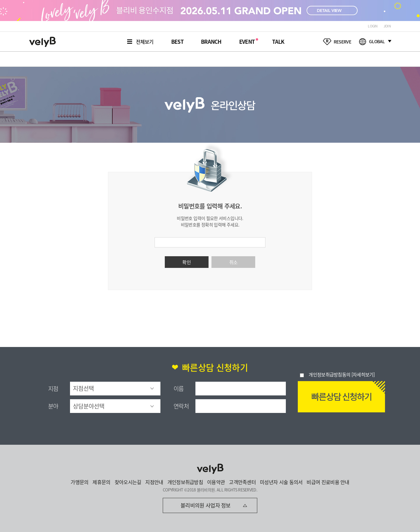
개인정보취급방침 (185, 482)
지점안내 (154, 482)
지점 (53, 389)
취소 (233, 262)
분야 (53, 406)
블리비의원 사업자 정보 (206, 505)
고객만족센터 (242, 482)
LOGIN (373, 26)
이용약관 (216, 482)
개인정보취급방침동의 (329, 374)
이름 (179, 389)
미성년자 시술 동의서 (281, 482)
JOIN (387, 26)
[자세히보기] (363, 374)
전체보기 (145, 42)
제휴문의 (101, 482)
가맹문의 (79, 482)
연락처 (181, 406)
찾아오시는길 (128, 482)
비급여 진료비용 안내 (328, 482)
